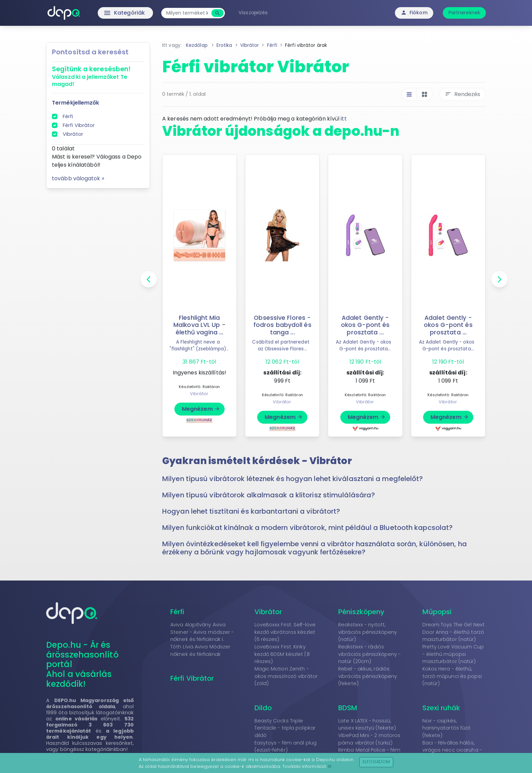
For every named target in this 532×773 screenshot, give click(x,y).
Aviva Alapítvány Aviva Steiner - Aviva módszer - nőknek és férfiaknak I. (202, 632)
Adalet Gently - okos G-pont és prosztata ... (365, 325)
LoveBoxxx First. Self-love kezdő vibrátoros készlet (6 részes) (285, 632)
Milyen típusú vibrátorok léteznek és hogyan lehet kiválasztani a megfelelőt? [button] (293, 479)
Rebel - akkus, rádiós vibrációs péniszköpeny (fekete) (368, 676)
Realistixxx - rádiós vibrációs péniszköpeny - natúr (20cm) (369, 654)
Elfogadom (376, 762)
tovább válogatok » (78, 178)
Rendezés (462, 94)
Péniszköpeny (361, 612)
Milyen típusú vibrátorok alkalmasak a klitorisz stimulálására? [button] (269, 495)
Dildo (263, 708)
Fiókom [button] (414, 13)
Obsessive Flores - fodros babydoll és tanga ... (282, 325)
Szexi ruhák (441, 708)
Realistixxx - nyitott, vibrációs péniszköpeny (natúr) (368, 632)
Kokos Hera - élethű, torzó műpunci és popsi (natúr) (452, 676)
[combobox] (187, 13)
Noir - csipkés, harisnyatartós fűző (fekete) (446, 728)
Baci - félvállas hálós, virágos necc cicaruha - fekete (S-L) (452, 750)
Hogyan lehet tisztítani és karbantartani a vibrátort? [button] (251, 511)
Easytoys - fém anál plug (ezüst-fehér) (286, 747)
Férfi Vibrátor (79, 125)
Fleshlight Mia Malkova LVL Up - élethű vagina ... (199, 325)
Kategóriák (110, 13)
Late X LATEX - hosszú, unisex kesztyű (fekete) (367, 724)
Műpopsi (437, 612)
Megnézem (201, 409)
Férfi (68, 116)
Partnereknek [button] (464, 13)
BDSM (348, 708)
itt (344, 119)
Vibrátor (73, 134)
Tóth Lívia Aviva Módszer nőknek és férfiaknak (200, 650)
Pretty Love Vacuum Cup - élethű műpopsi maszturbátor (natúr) (453, 654)
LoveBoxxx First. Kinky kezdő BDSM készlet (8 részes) (282, 654)
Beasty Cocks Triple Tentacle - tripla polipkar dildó (285, 728)
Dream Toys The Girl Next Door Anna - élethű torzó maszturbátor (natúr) (453, 632)
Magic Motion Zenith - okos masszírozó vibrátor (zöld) (286, 676)
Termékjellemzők (76, 103)
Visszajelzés (253, 13)
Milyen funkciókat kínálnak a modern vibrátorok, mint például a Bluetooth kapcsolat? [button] (307, 528)
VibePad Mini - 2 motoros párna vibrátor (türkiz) (369, 739)
